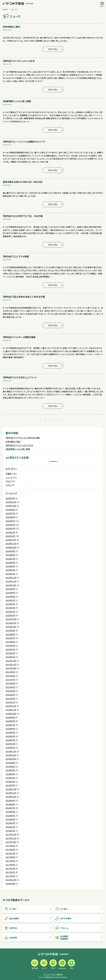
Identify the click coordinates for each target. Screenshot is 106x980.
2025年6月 (10, 517)
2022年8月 (10, 634)
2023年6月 (10, 597)
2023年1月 (10, 615)
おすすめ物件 (63, 918)
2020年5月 (10, 732)
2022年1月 (10, 657)
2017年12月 (11, 834)
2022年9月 (10, 630)
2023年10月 (11, 585)
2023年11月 (11, 581)
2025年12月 (11, 502)
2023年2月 (10, 612)
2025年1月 (10, 536)
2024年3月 (10, 570)
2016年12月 (11, 880)
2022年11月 (11, 623)
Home (5, 9)
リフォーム (62, 928)
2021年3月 (10, 695)
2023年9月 (10, 589)
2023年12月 (11, 578)
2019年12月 (11, 751)
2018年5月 (10, 816)
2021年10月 (11, 668)
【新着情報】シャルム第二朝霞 (18, 449)
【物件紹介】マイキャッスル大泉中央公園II (23, 438)
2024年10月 (11, 547)
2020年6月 (10, 729)
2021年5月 (10, 687)
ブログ (8, 481)
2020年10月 (11, 714)
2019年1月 (10, 785)
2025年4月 (10, 525)
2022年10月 (11, 627)
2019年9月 (10, 763)
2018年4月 (10, 819)
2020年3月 (10, 740)
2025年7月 (10, 513)
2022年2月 (10, 653)
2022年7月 (10, 638)
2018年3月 (10, 823)
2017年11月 (11, 838)
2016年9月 (10, 884)
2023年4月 (10, 604)
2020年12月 (11, 706)
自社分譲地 (12, 918)
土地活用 (11, 938)
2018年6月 (10, 812)
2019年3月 (10, 778)
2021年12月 (11, 661)
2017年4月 (10, 865)
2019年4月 (10, 774)
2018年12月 (11, 789)
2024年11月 (11, 544)
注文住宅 (11, 928)
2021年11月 (11, 664)
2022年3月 (10, 649)
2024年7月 (10, 559)
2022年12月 (11, 619)
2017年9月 (10, 846)
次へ (59, 420)
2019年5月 (10, 770)
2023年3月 (10, 608)
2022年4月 (10, 646)
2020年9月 (10, 717)
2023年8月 (10, 593)
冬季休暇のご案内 (13, 442)
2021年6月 (10, 683)
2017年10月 (11, 842)
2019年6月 (10, 766)
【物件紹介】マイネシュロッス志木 (19, 445)
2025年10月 (11, 506)
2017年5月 (10, 861)
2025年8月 (10, 510)
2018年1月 (10, 831)
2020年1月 (10, 748)
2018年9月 (10, 801)
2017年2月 (10, 872)
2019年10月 (11, 759)
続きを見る (53, 49)
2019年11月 (11, 755)
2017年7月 (10, 853)
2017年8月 (10, 850)
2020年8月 (10, 721)
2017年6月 (10, 857)
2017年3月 (10, 868)
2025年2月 (10, 532)
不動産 (8, 474)
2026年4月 (10, 498)
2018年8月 (10, 804)
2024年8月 (10, 555)
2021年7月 (10, 680)
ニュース (9, 477)
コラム (8, 485)
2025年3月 (10, 528)
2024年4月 (10, 566)
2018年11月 (11, 793)
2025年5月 (10, 521)
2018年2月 (10, 827)
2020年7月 (10, 725)
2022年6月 (10, 642)
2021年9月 (10, 672)
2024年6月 (10, 563)
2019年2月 (10, 782)
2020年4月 (10, 736)
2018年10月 (11, 797)
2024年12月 (11, 540)
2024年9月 (10, 551)
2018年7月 (10, 808)
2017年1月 (10, 876)
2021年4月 (10, 691)
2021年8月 (10, 676)
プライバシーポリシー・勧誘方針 (53, 974)
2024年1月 (10, 574)
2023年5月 (10, 600)
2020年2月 (10, 744)
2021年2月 (10, 699)
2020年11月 (11, 710)
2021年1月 (10, 702)
